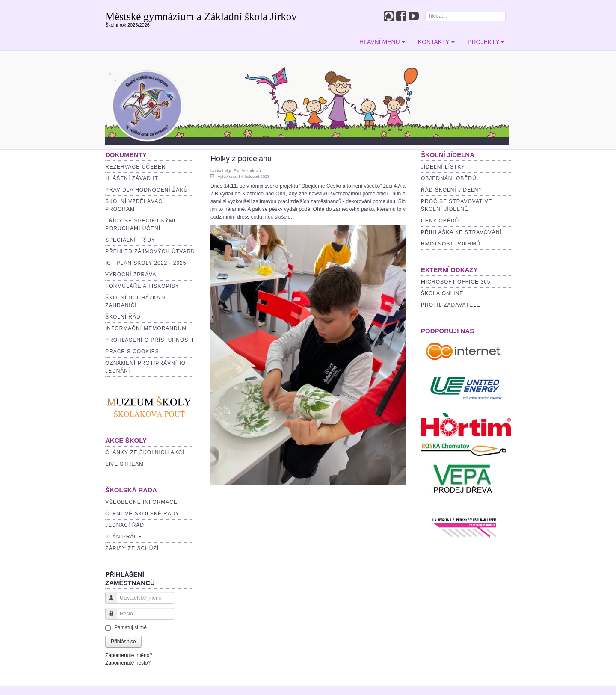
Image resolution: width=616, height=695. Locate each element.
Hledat (425, 11)
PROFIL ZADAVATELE (451, 305)
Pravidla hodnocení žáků (147, 190)
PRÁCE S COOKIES (132, 352)
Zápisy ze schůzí (132, 548)
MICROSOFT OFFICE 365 (456, 282)
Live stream (124, 464)
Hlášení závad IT (132, 178)
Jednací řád (125, 525)
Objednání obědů (449, 178)
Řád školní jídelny (452, 190)
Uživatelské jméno (108, 602)
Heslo (108, 618)
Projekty (486, 42)
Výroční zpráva (131, 275)
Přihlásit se (123, 642)
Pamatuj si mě (130, 627)
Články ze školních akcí (145, 452)
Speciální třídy (130, 240)
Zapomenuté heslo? (128, 663)
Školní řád (123, 317)
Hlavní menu (382, 42)
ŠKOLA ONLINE (442, 293)
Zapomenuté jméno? (129, 655)
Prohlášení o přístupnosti (150, 340)
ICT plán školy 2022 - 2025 (146, 263)
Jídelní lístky (443, 167)
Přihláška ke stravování (461, 232)
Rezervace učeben (136, 167)
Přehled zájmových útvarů (150, 251)
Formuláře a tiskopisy (142, 286)
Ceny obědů (440, 221)
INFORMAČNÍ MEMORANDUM (146, 328)
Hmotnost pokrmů (451, 244)
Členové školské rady (142, 514)
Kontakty (436, 42)
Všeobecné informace (141, 502)
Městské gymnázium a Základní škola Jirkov (201, 16)
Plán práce (124, 537)
